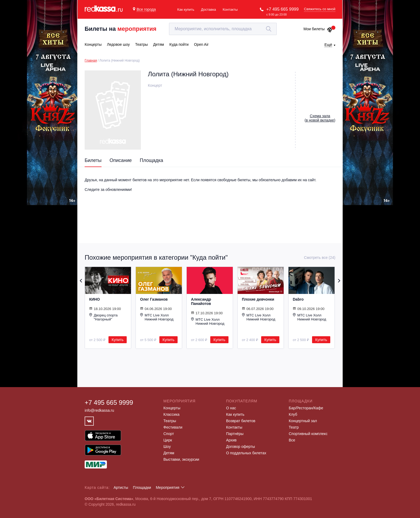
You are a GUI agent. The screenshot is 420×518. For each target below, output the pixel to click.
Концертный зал (303, 421)
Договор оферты (241, 447)
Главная (91, 61)
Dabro (298, 299)
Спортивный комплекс (308, 434)
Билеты (93, 160)
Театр (294, 427)
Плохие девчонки (258, 299)
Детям (169, 453)
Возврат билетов (241, 421)
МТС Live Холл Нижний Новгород (157, 317)
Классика (171, 414)
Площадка (151, 160)
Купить (118, 340)
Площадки (142, 487)
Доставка (208, 10)
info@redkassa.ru (99, 410)
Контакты (230, 10)
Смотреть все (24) (320, 258)
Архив (231, 440)
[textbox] (223, 29)
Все (292, 440)
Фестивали (173, 427)
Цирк (168, 440)
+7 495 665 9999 (282, 9)
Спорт (169, 434)
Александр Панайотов (201, 301)
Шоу (167, 447)
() (320, 118)
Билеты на (121, 29)
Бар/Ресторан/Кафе (306, 408)
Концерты (172, 408)
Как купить (186, 10)
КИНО (95, 299)
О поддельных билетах (246, 453)
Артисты (121, 487)
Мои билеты (318, 29)
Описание (121, 160)
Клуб (293, 414)
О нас (231, 408)
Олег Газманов (154, 299)
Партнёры (235, 434)
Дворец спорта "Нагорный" (103, 317)
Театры (170, 421)
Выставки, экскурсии (181, 459)
